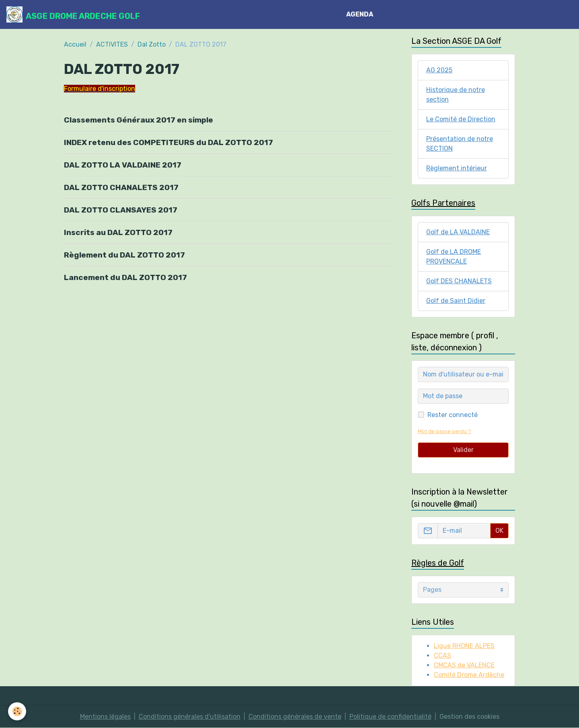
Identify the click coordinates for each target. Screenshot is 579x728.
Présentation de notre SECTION (460, 144)
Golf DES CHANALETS (459, 281)
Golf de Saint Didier (456, 301)
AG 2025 (439, 70)
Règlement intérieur (457, 168)
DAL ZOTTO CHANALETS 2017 (121, 187)
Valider (463, 450)
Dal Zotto (152, 44)
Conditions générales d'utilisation (190, 717)
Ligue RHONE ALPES (464, 646)
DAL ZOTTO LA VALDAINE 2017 (123, 165)
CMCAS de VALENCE (464, 665)
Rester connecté (453, 415)
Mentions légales (105, 717)
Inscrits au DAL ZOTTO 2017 (118, 232)
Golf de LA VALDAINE (458, 232)
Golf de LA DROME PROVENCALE (454, 257)
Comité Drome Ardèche (469, 675)
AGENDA (360, 14)
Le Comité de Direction (461, 119)
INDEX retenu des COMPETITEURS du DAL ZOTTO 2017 (168, 142)
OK (499, 531)
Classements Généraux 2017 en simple (139, 120)
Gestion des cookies (469, 717)
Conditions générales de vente (295, 717)
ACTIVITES (112, 44)
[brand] (73, 14)
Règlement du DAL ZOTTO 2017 (124, 255)
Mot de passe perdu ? (445, 431)
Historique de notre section (456, 95)
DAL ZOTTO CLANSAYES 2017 (121, 210)
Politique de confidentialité (390, 717)
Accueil (75, 44)
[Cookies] (17, 711)
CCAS (442, 655)
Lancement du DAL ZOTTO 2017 (125, 277)
